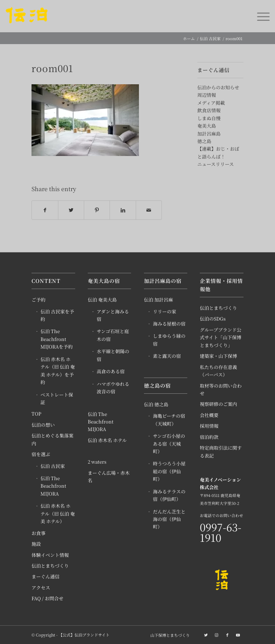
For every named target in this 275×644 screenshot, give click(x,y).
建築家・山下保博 (218, 356)
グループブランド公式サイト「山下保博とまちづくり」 (221, 337)
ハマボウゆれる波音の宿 (113, 388)
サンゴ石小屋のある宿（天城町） (169, 444)
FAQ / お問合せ (47, 598)
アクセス (41, 588)
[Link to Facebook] (227, 635)
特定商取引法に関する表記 (221, 451)
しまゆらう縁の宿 (169, 340)
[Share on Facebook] (45, 210)
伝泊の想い (43, 425)
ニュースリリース (216, 164)
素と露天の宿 (167, 356)
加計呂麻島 (209, 134)
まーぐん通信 (45, 576)
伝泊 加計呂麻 (158, 300)
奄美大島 (207, 126)
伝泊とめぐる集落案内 (52, 439)
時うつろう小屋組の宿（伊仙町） (169, 471)
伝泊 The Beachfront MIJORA (53, 486)
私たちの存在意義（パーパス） (218, 371)
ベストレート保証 (57, 398)
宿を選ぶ (41, 454)
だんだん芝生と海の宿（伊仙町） (169, 519)
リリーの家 (165, 311)
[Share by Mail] (149, 210)
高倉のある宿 (111, 371)
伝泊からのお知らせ (218, 87)
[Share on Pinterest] (97, 210)
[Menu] (260, 16)
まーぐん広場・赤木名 (109, 477)
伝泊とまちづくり (50, 566)
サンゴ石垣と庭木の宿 (113, 335)
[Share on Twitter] (71, 210)
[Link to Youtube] (238, 635)
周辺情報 (207, 95)
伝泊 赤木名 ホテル (107, 440)
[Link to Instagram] (217, 635)
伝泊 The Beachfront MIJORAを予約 (57, 339)
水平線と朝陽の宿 (113, 355)
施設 (36, 544)
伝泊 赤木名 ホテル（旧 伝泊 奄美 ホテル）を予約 (58, 371)
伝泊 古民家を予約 (57, 315)
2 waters (97, 462)
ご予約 (38, 300)
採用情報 (209, 426)
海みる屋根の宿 (169, 324)
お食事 (38, 533)
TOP (36, 414)
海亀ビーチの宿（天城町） (169, 420)
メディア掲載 (211, 103)
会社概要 (209, 415)
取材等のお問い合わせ (221, 389)
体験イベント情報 (50, 555)
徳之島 (204, 141)
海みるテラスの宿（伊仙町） (169, 495)
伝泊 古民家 (53, 466)
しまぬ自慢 (209, 118)
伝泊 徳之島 (156, 404)
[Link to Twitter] (206, 635)
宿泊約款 (209, 437)
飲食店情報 (209, 110)
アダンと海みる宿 (113, 315)
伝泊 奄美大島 (102, 300)
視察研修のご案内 (218, 404)
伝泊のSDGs (213, 319)
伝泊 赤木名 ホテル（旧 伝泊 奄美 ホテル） (58, 513)
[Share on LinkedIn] (123, 210)
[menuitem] (168, 635)
